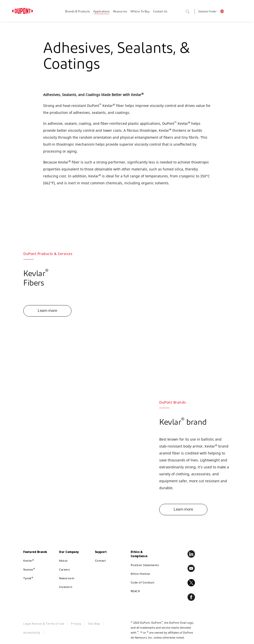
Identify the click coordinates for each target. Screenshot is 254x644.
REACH (135, 591)
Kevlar (29, 561)
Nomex (29, 569)
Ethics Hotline (140, 574)
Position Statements (145, 565)
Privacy (76, 624)
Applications (101, 12)
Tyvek (28, 578)
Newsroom (67, 578)
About (63, 561)
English (225, 12)
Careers (64, 569)
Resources (120, 12)
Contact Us (160, 12)
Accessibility (32, 632)
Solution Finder (207, 12)
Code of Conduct (143, 582)
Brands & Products (78, 12)
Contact (100, 561)
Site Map (94, 624)
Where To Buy (140, 12)
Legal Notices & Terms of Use (44, 624)
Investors (66, 587)
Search (193, 12)
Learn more (47, 311)
